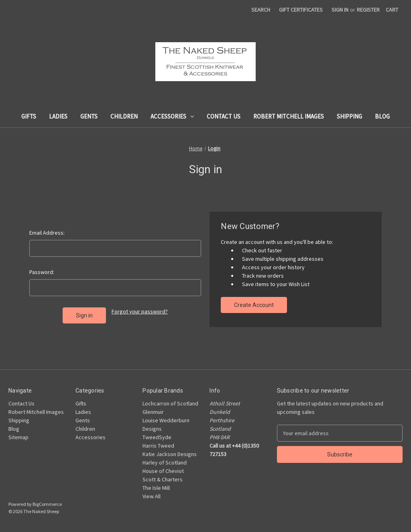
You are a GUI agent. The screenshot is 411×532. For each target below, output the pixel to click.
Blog (382, 116)
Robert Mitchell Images (289, 116)
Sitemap (18, 437)
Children (124, 116)
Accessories (172, 116)
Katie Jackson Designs (170, 454)
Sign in (340, 10)
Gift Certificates (301, 10)
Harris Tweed (158, 446)
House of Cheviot (163, 471)
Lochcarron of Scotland (170, 403)
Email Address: (47, 233)
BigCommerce (47, 504)
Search (261, 10)
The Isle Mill (156, 488)
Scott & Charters (163, 479)
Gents (89, 116)
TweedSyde (157, 437)
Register (368, 10)
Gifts (29, 116)
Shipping (349, 116)
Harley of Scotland (165, 462)
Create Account (254, 305)
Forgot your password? (140, 311)
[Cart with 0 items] (392, 10)
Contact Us (224, 116)
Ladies (58, 116)
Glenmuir (153, 412)
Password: (42, 272)
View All (152, 496)
